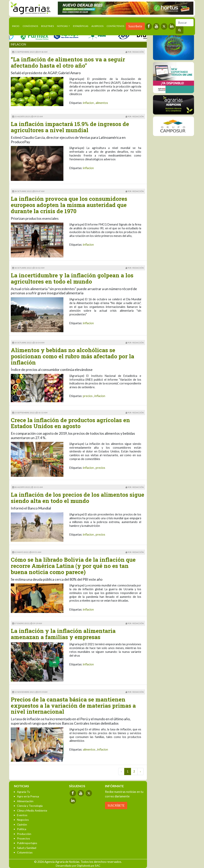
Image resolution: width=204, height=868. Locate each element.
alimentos (102, 103)
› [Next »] (140, 771)
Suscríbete (135, 26)
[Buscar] (185, 23)
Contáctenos (115, 26)
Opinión (22, 824)
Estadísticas (81, 26)
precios (88, 396)
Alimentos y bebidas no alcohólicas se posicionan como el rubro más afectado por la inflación (72, 356)
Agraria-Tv (23, 792)
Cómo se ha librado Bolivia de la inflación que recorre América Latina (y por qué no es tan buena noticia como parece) (73, 566)
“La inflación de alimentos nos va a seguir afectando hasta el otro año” (68, 62)
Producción (24, 834)
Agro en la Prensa (28, 796)
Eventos (22, 815)
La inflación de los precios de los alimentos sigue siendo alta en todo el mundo (77, 498)
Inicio (17, 26)
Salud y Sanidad (27, 848)
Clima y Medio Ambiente (32, 810)
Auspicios (97, 26)
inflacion (88, 103)
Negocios (23, 820)
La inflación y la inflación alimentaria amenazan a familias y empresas (63, 634)
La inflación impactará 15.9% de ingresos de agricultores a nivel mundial (70, 127)
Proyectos (23, 838)
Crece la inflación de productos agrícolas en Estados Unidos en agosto (70, 423)
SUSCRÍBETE (116, 805)
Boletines (47, 26)
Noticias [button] (62, 26)
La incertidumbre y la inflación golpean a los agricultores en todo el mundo (72, 278)
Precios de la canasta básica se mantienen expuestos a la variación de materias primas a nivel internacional (73, 706)
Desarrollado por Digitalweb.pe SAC (78, 866)
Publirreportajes (27, 843)
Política (22, 829)
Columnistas (25, 852)
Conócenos (30, 26)
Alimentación (25, 801)
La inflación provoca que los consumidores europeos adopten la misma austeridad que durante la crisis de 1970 (69, 205)
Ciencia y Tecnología (30, 806)
